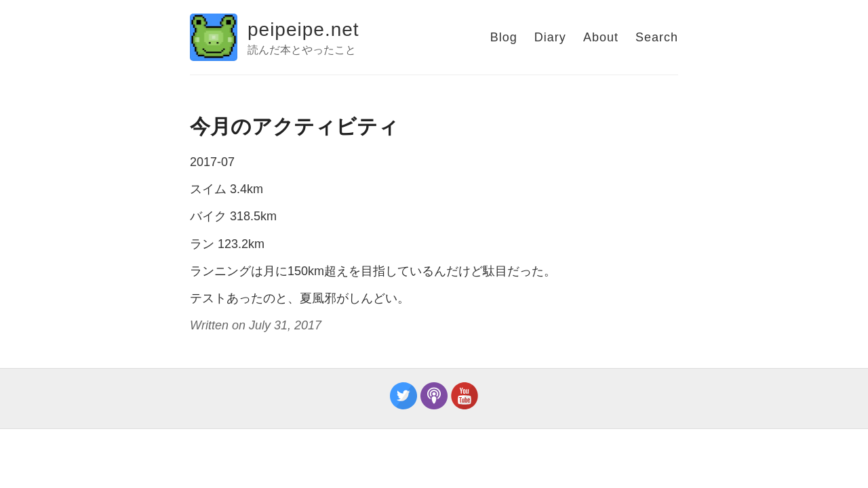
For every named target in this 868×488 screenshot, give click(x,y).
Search (657, 37)
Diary (550, 37)
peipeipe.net (303, 29)
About (601, 37)
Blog (504, 37)
